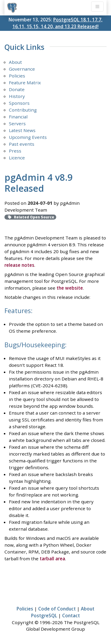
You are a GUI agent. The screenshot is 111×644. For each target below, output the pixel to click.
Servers (17, 123)
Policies (17, 76)
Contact (71, 616)
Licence (17, 158)
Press (15, 151)
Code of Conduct (57, 609)
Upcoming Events (28, 137)
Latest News (22, 130)
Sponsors (19, 103)
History (17, 96)
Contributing (23, 110)
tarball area (52, 559)
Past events (22, 144)
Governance (22, 69)
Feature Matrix (25, 83)
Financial (18, 117)
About (15, 62)
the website (70, 288)
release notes (19, 265)
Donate (17, 89)
